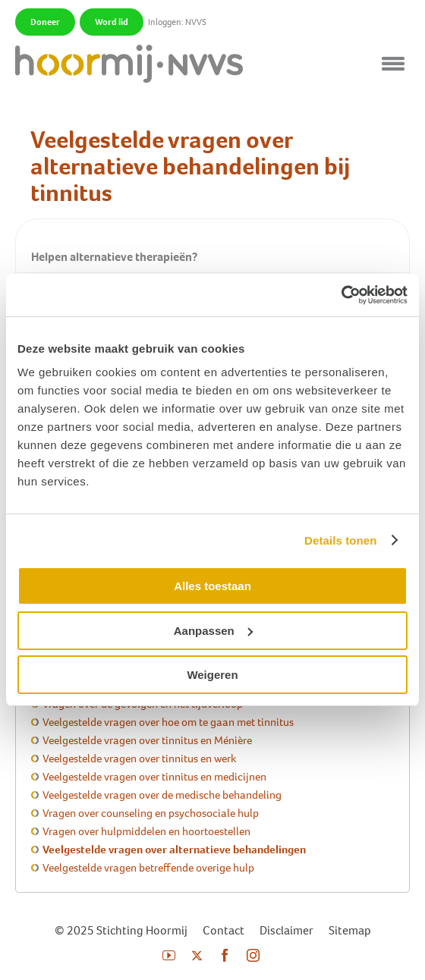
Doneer (45, 22)
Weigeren (212, 675)
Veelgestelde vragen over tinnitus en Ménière (147, 740)
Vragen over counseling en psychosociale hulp (151, 813)
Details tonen (340, 540)
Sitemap (350, 930)
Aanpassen (213, 631)
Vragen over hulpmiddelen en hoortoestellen (146, 831)
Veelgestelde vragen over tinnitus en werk (139, 759)
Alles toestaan (212, 586)
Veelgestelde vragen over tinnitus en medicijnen (154, 777)
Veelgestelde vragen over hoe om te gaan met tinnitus (168, 722)
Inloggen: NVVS (177, 22)
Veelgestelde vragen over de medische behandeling (162, 795)
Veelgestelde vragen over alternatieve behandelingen (174, 850)
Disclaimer (286, 930)
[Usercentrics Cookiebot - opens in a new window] (341, 295)
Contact (224, 930)
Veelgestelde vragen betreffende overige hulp (148, 868)
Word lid (112, 22)
